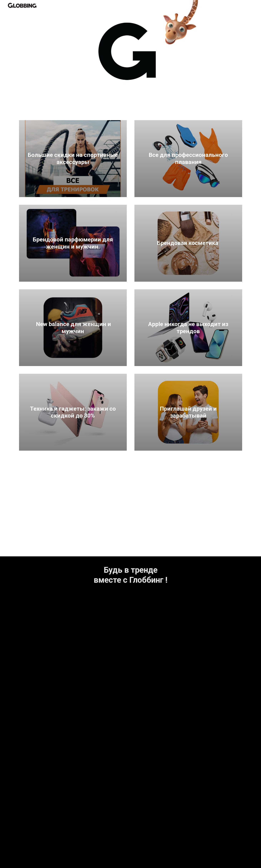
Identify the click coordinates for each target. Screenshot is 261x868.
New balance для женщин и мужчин (73, 328)
